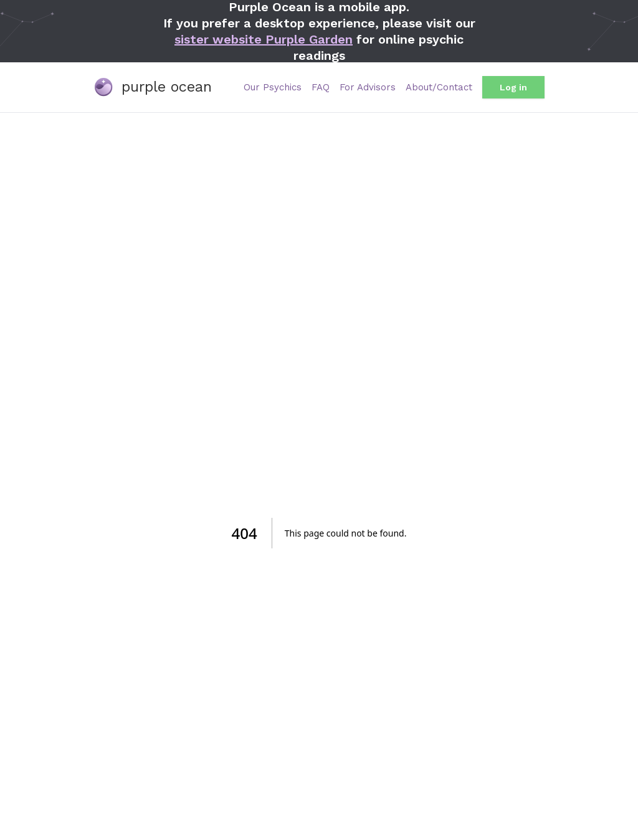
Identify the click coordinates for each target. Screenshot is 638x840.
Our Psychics (273, 87)
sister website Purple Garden (264, 39)
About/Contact (439, 87)
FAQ (321, 87)
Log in (513, 87)
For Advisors (368, 87)
